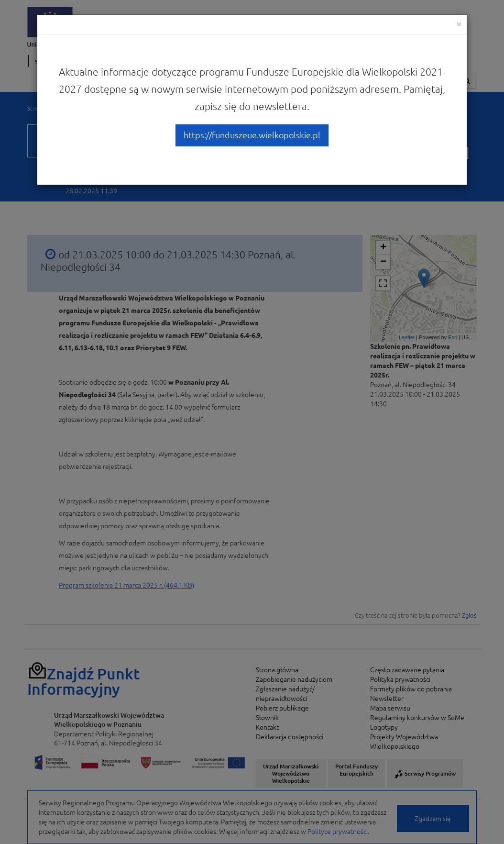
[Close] (459, 24)
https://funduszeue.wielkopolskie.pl (252, 135)
